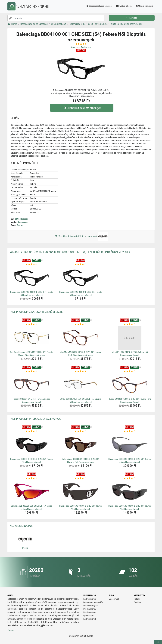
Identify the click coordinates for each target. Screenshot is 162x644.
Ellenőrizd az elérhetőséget (82, 108)
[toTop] (158, 642)
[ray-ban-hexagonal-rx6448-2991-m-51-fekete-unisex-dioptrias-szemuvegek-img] (32, 338)
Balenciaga (23, 222)
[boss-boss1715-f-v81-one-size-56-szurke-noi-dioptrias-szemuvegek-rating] (81, 371)
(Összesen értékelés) (81, 47)
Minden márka (90, 609)
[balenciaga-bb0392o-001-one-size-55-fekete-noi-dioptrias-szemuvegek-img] (81, 278)
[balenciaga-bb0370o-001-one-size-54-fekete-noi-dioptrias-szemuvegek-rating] (32, 264)
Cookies (137, 602)
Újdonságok (89, 616)
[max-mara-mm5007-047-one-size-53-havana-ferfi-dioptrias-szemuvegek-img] (81, 338)
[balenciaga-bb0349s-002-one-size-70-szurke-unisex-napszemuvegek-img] (130, 445)
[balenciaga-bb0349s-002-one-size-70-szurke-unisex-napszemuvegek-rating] (130, 431)
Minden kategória (144, 6)
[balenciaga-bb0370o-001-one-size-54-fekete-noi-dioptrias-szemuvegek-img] (32, 278)
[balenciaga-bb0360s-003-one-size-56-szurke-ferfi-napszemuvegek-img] (130, 492)
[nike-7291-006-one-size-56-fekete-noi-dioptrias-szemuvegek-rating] (130, 324)
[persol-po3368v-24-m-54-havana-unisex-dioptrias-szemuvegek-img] (32, 385)
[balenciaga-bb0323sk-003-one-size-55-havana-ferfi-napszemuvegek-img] (81, 445)
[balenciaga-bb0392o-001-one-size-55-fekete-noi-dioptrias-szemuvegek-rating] (81, 264)
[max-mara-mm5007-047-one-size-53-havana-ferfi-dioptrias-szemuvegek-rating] (81, 324)
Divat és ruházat (124, 6)
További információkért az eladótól (81, 237)
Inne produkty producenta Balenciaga (35, 419)
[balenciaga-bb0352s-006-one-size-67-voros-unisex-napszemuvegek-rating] (32, 478)
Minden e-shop (90, 612)
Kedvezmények (90, 619)
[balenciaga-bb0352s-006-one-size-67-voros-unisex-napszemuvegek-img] (32, 492)
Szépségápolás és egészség (99, 6)
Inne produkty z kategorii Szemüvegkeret (37, 312)
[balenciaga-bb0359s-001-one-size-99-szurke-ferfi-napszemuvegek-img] (81, 492)
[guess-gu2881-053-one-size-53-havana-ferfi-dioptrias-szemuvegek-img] (130, 385)
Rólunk (137, 599)
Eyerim (20, 225)
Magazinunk (114, 599)
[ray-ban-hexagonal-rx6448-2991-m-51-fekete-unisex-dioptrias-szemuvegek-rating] (32, 324)
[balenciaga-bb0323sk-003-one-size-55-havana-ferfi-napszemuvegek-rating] (81, 431)
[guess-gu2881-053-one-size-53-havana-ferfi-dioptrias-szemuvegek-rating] (130, 371)
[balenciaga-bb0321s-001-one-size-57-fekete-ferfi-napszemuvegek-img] (32, 445)
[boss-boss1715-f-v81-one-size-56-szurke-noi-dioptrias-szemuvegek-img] (81, 385)
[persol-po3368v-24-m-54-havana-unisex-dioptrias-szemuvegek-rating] (32, 371)
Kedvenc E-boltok (21, 526)
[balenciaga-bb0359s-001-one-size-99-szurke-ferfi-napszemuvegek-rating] (81, 478)
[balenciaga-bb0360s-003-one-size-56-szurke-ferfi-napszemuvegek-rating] (130, 478)
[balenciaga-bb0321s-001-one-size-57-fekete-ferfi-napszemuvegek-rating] (32, 431)
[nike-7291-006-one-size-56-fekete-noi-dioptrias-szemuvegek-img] (130, 338)
